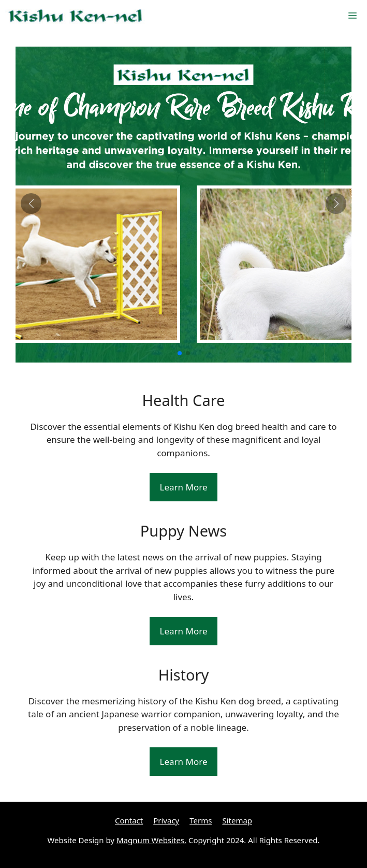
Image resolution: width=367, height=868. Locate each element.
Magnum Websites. (151, 840)
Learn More (184, 487)
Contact (129, 820)
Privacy (166, 820)
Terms (201, 820)
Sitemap (237, 820)
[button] (180, 353)
